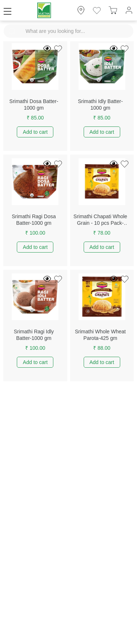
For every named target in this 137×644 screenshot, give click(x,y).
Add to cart (35, 132)
